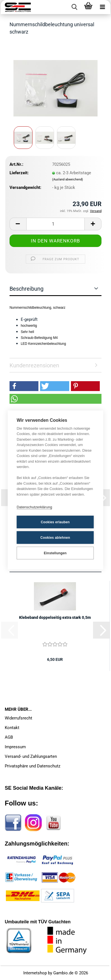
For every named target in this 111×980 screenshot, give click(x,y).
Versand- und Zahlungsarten (31, 756)
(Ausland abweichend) (68, 179)
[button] (18, 224)
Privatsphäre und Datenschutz (33, 766)
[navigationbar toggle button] (102, 7)
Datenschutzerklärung (34, 507)
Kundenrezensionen (34, 365)
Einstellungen (55, 553)
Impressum (15, 747)
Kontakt (12, 728)
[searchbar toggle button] (74, 7)
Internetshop (35, 973)
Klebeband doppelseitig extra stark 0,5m (55, 617)
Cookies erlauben (55, 522)
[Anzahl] (55, 224)
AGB (9, 737)
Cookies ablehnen (55, 538)
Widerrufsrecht (18, 718)
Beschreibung (26, 289)
